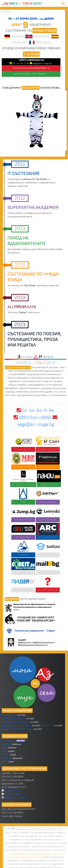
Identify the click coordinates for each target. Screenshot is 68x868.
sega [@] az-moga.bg (15, 798)
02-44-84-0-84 (35, 411)
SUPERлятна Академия (14, 719)
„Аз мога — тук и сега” (22, 4)
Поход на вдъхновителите (16, 722)
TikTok (5, 762)
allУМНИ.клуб (47, 726)
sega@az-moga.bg (42, 63)
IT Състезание (9, 715)
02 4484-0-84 (21, 63)
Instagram (7, 758)
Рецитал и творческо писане (17, 729)
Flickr (4, 751)
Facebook (7, 744)
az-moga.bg (8, 741)
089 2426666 (33, 418)
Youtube (6, 755)
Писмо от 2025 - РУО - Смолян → (31, 74)
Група (5, 748)
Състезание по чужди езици (17, 726)
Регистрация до (31, 68)
